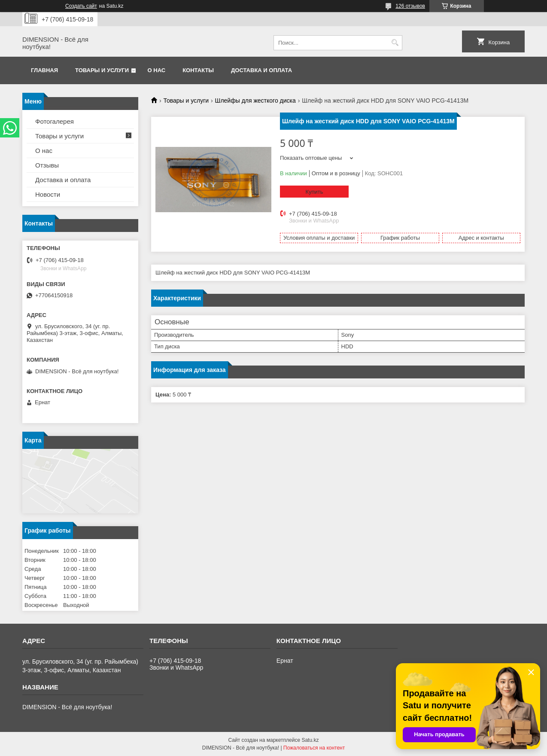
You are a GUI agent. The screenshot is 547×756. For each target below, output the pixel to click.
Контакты (198, 70)
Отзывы (47, 165)
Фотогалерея (55, 121)
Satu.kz (310, 740)
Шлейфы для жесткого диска (255, 101)
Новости (48, 194)
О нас (157, 70)
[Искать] (395, 43)
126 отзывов (410, 6)
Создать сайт (81, 6)
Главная (44, 70)
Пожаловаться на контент (314, 748)
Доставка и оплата (261, 70)
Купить (314, 192)
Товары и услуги (102, 70)
